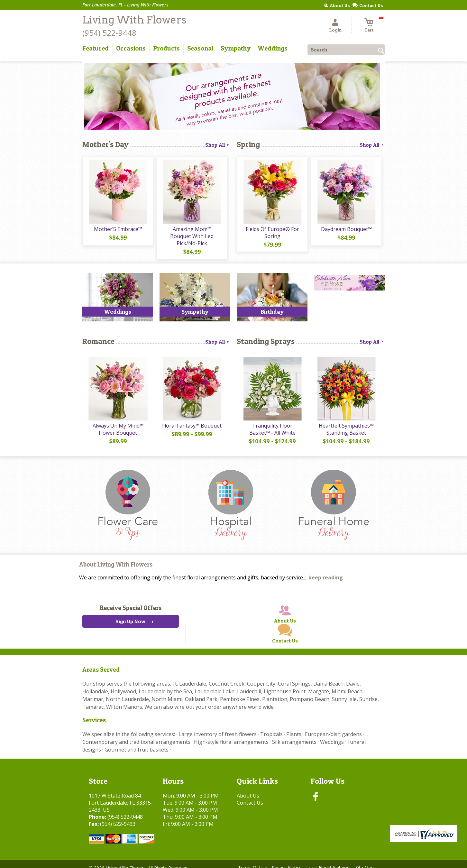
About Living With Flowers (116, 558)
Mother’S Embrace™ (118, 229)
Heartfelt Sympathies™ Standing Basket (346, 423)
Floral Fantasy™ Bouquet (192, 420)
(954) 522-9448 (109, 33)
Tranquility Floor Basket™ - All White (272, 423)
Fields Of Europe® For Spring (272, 233)
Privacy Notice (287, 861)
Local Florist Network (329, 861)
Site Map (365, 861)
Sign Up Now (130, 615)
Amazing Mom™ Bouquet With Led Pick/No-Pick (192, 233)
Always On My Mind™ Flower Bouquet (118, 423)
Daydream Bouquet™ (346, 229)
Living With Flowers (134, 20)
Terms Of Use (253, 861)
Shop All (218, 145)
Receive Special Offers (131, 602)
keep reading (326, 572)
